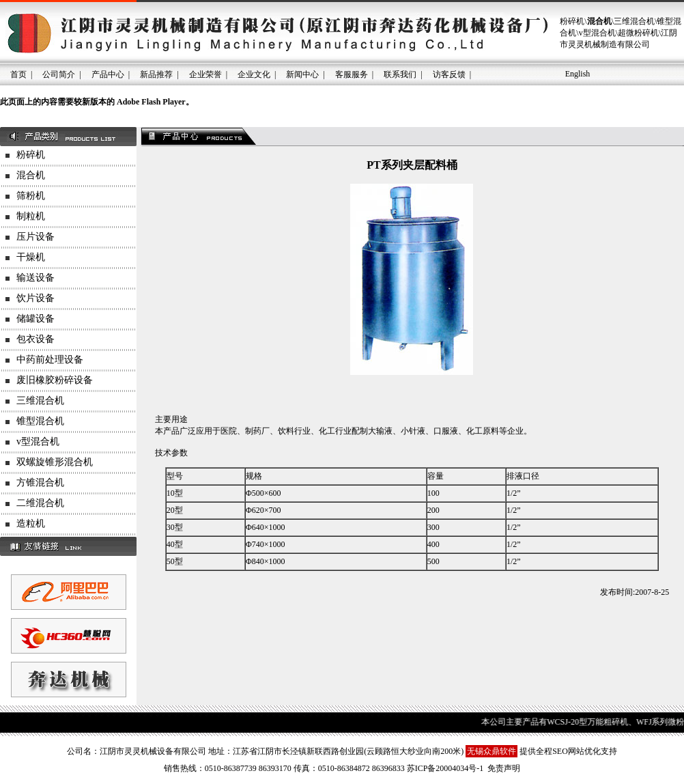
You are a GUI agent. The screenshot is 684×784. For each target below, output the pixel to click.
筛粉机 (31, 196)
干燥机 (31, 257)
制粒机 (31, 216)
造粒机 (31, 523)
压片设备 (35, 237)
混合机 (31, 175)
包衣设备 (35, 339)
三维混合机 (40, 401)
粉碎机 (31, 155)
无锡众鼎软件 (491, 751)
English (578, 74)
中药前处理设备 (50, 360)
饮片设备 (35, 298)
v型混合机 (38, 442)
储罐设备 (35, 319)
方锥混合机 (40, 482)
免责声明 (504, 768)
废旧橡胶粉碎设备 (55, 380)
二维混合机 (40, 503)
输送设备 (35, 278)
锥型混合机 (40, 421)
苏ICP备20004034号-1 (445, 768)
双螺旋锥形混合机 (55, 462)
